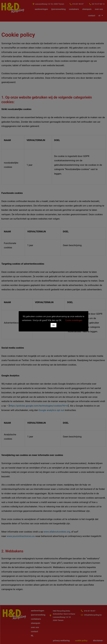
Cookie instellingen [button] (74, 320)
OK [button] (53, 325)
